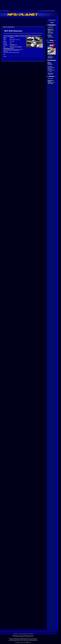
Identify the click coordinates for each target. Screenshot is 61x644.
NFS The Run (51, 30)
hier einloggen (35, 36)
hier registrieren (9, 36)
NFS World (50, 33)
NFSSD (50, 82)
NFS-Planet (32, 635)
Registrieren (51, 73)
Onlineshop (51, 27)
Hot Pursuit (51, 32)
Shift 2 (50, 31)
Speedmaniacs (51, 83)
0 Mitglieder (50, 64)
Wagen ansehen (16, 40)
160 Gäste (50, 63)
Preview (50, 36)
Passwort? (50, 74)
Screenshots (51, 37)
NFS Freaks (51, 84)
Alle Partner (51, 79)
